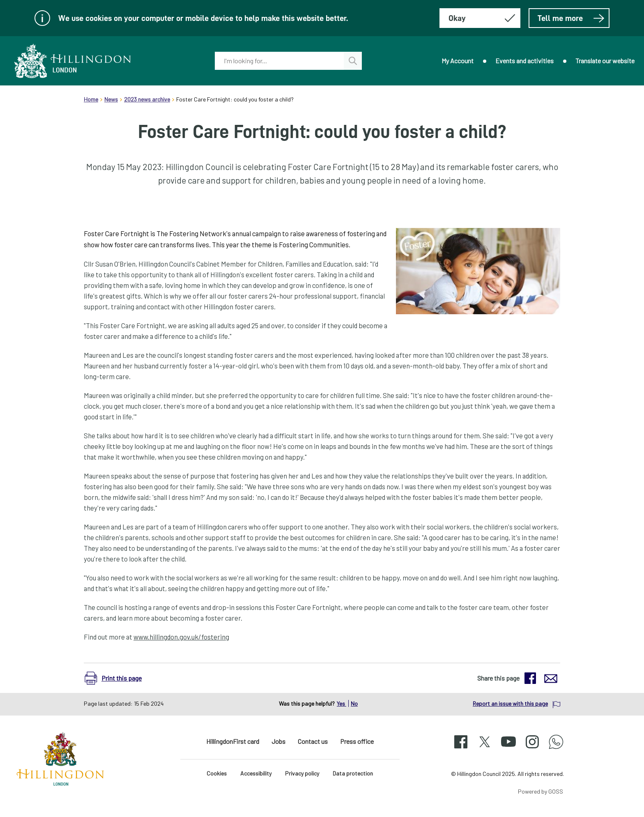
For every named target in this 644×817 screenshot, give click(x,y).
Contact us (313, 741)
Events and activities (524, 61)
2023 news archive (147, 99)
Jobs (278, 741)
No (354, 703)
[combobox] (279, 61)
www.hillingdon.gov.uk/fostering (181, 637)
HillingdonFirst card (233, 741)
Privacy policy (302, 773)
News (111, 99)
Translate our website (605, 61)
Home (91, 99)
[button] (117, 678)
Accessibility (256, 773)
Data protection (353, 773)
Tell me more (571, 18)
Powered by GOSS (540, 791)
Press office (357, 741)
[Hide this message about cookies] (480, 18)
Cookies (217, 773)
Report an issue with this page (510, 703)
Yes (342, 703)
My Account (458, 61)
